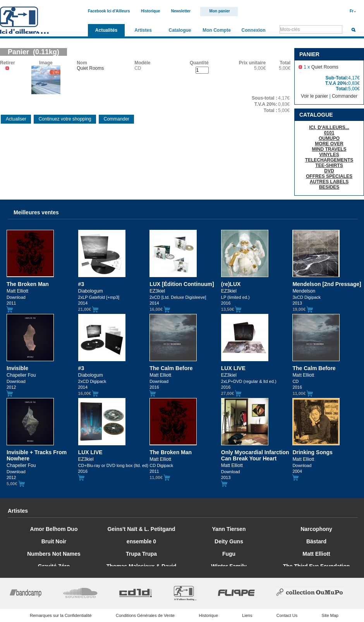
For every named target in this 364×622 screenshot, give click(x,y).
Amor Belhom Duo (54, 529)
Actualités (106, 30)
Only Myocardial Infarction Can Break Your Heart (255, 455)
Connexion (254, 30)
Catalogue (180, 30)
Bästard (316, 541)
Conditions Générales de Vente (145, 615)
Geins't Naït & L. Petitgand (141, 529)
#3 (81, 284)
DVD (329, 171)
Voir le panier (314, 96)
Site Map (330, 615)
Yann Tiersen (229, 529)
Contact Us (287, 615)
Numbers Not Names (54, 554)
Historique (150, 11)
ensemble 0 (141, 541)
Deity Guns (229, 541)
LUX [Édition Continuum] (182, 284)
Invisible (17, 368)
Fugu (229, 554)
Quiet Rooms (325, 67)
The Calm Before (171, 368)
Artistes (143, 30)
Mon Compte (217, 30)
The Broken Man (28, 284)
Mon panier (220, 11)
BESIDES (329, 187)
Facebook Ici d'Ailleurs (109, 11)
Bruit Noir (54, 541)
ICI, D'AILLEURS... (329, 128)
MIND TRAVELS (329, 149)
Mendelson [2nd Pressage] (327, 284)
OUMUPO (329, 138)
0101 (329, 133)
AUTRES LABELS (329, 182)
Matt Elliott (316, 554)
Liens (247, 615)
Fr (352, 11)
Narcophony (316, 529)
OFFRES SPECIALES (329, 176)
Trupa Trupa (141, 554)
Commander (345, 96)
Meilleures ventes (36, 212)
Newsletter (181, 11)
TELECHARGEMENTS (329, 160)
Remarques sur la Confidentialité (61, 615)
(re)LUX (231, 284)
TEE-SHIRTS (329, 165)
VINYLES (329, 155)
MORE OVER (329, 144)
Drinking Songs (312, 452)
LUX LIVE (233, 368)
